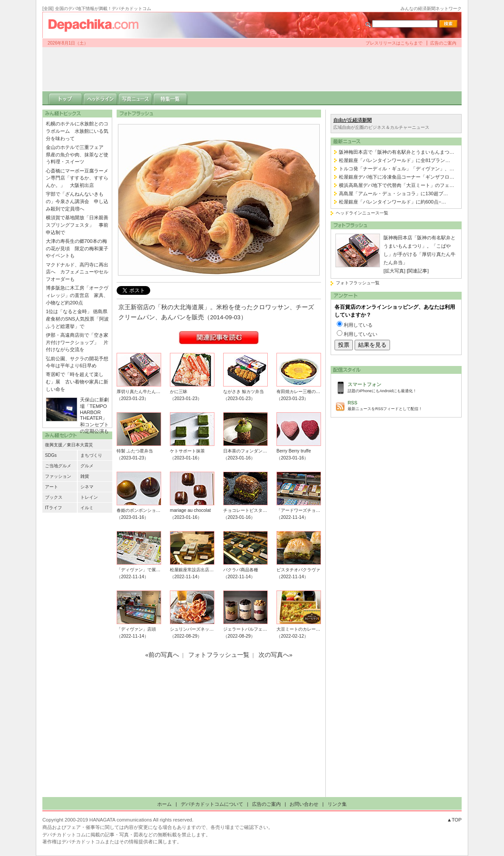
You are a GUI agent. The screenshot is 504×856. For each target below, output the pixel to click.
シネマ (87, 487)
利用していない (361, 334)
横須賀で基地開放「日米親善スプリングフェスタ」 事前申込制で (77, 225)
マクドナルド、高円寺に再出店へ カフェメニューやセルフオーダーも (77, 272)
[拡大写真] (394, 271)
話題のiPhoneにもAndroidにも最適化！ (402, 387)
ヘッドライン (100, 98)
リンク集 (337, 804)
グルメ (87, 466)
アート (52, 487)
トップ (66, 98)
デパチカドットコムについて (212, 804)
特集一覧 (170, 98)
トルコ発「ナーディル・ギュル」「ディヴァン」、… (397, 169)
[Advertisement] (252, 69)
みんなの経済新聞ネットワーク (431, 9)
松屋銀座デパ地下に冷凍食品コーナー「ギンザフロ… (397, 177)
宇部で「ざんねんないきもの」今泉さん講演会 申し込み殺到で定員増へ (77, 201)
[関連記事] (418, 271)
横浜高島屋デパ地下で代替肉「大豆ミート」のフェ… (397, 185)
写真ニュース (135, 98)
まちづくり (91, 455)
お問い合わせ (304, 804)
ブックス (54, 497)
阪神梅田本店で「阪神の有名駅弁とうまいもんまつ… (397, 152)
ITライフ (54, 508)
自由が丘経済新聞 (352, 120)
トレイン (89, 497)
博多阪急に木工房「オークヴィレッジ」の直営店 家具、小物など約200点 (77, 295)
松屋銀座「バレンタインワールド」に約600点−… (392, 202)
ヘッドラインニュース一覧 (362, 213)
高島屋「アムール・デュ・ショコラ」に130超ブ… (394, 193)
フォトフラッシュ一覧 (358, 283)
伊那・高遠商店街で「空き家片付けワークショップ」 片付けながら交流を (77, 342)
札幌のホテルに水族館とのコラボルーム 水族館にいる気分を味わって (77, 131)
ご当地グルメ (58, 466)
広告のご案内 (443, 43)
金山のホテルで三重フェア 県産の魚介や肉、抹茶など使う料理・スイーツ (77, 155)
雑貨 (85, 476)
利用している (358, 325)
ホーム (164, 804)
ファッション (58, 476)
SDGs (51, 455)
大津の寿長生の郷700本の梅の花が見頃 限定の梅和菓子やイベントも (77, 249)
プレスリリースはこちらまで (394, 43)
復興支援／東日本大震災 (69, 445)
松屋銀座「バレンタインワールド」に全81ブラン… (395, 160)
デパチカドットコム (97, 25)
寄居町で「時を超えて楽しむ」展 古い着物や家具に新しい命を (77, 382)
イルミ (87, 508)
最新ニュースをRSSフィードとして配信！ (402, 405)
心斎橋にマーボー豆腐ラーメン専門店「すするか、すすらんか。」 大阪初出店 (77, 178)
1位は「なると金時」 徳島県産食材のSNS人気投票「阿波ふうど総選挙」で (77, 319)
